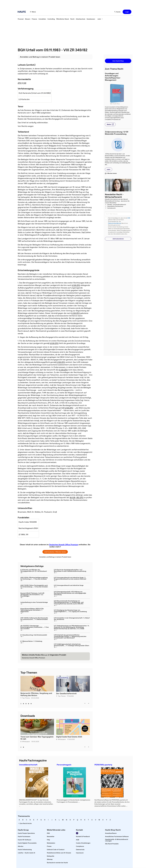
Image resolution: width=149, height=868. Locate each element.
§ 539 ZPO (54, 343)
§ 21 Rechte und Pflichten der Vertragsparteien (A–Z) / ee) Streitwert (34, 570)
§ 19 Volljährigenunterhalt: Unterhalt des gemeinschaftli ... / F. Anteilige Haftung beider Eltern (71, 645)
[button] (33, 12)
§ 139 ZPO (76, 285)
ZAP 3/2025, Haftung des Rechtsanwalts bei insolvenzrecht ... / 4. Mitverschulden (34, 619)
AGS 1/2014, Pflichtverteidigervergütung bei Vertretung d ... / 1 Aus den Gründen (34, 578)
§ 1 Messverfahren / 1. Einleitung (31, 641)
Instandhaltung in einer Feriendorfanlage (34, 602)
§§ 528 (73, 497)
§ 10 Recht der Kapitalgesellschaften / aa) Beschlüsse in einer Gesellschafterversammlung (70, 570)
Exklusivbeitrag (63, 678)
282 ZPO (80, 497)
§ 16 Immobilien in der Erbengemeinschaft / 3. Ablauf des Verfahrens (72, 619)
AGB (129, 218)
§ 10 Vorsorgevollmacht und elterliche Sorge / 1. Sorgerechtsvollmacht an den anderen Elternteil (70, 578)
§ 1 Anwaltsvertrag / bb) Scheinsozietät (34, 635)
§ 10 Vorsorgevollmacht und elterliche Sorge (69, 585)
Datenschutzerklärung (114, 223)
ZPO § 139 (22, 83)
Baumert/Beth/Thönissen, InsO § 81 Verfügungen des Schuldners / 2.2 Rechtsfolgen (32, 595)
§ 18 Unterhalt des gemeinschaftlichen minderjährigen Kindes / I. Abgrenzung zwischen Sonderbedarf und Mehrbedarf (70, 636)
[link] (21, 19)
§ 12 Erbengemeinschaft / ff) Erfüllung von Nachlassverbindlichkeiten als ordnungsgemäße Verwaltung (70, 593)
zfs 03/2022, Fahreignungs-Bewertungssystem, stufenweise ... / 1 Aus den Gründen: (35, 627)
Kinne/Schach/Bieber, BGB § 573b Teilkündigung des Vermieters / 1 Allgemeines (32, 610)
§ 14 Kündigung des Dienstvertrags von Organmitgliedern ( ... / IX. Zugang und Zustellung (70, 611)
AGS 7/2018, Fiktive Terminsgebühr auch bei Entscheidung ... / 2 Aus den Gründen (34, 586)
